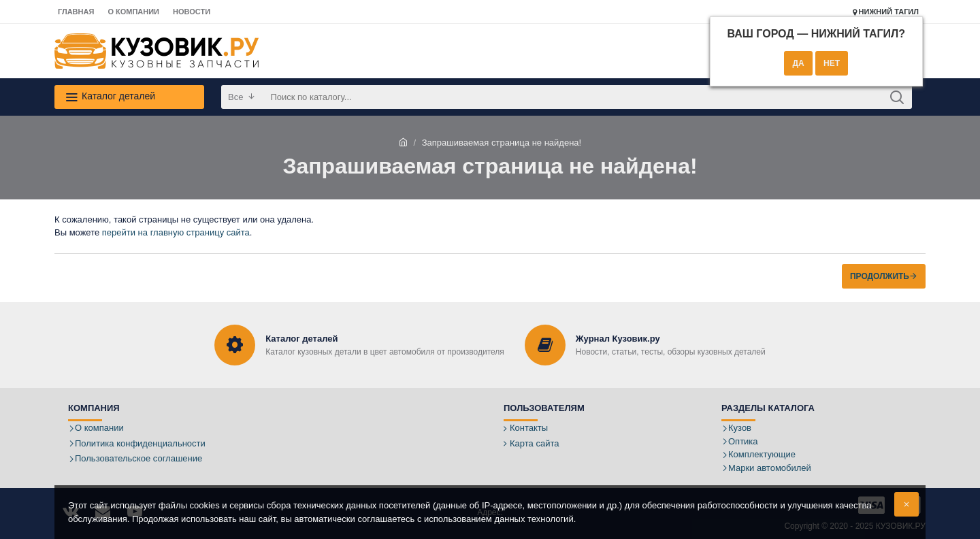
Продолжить (880, 276)
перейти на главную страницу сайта (176, 232)
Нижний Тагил (886, 12)
